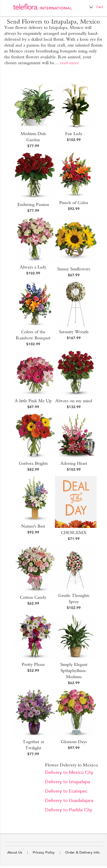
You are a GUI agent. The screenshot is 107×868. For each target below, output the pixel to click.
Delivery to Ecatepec (66, 791)
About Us (15, 852)
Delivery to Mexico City (69, 772)
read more (69, 63)
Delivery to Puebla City (69, 810)
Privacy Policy (44, 852)
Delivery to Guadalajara (69, 800)
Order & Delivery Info (82, 852)
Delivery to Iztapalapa (68, 782)
